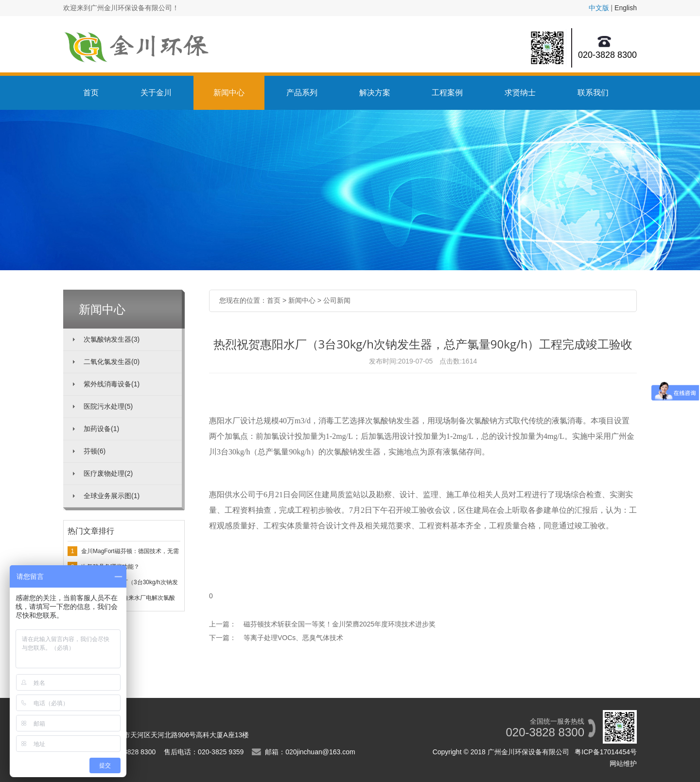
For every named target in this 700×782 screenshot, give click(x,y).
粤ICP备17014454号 (606, 752)
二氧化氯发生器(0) (112, 362)
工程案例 (447, 93)
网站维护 (623, 764)
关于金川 (156, 93)
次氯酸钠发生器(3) (112, 339)
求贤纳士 (520, 93)
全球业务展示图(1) (112, 496)
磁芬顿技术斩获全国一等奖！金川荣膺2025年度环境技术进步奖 (340, 624)
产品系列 (302, 93)
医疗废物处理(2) (108, 473)
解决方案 (375, 93)
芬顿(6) (95, 451)
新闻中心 (229, 93)
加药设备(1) (101, 429)
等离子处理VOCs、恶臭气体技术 (293, 638)
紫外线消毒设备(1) (112, 384)
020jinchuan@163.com (320, 752)
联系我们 (593, 93)
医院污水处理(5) (108, 406)
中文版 (599, 8)
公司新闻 (337, 300)
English (626, 8)
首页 (91, 93)
